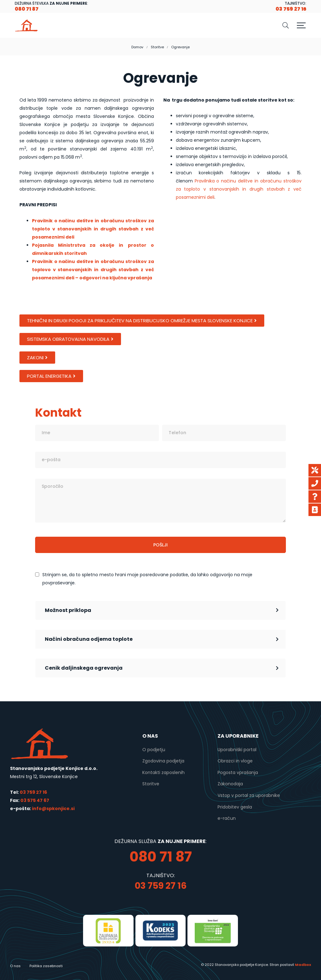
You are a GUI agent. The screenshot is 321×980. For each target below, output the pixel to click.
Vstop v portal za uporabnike (249, 795)
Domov (137, 47)
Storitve (157, 47)
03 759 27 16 (33, 792)
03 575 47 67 (35, 800)
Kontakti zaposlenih (163, 772)
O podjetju (154, 750)
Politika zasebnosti (46, 966)
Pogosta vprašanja (238, 772)
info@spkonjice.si (53, 809)
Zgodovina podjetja (163, 761)
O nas (15, 966)
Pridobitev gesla (235, 807)
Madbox (303, 965)
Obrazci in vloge (235, 761)
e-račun (227, 818)
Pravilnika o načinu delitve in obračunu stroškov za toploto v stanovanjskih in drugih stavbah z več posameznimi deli (239, 189)
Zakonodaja (230, 784)
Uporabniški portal (237, 750)
